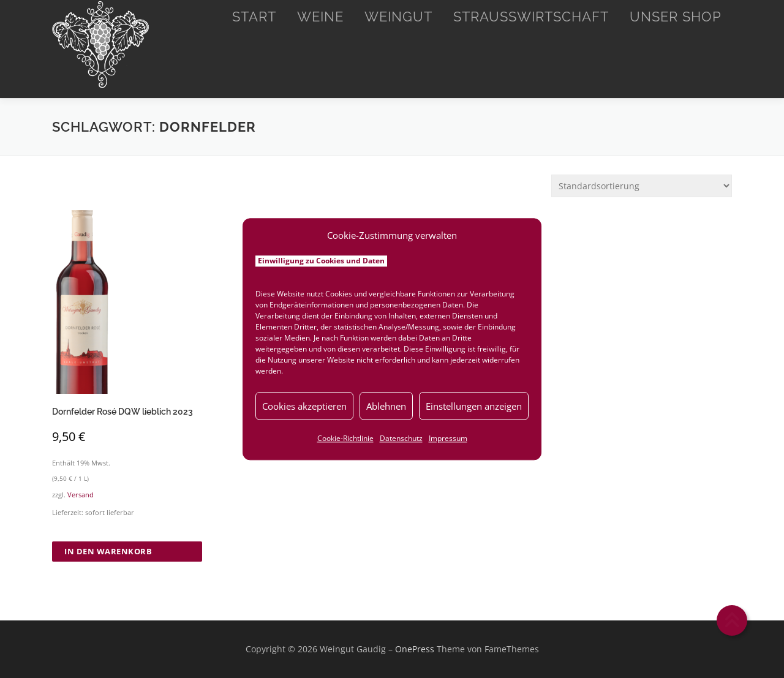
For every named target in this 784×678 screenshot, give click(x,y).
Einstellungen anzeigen (474, 406)
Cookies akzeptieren (304, 406)
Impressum (448, 438)
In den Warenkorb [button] (108, 551)
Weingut (398, 17)
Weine (320, 17)
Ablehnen (386, 406)
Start (254, 17)
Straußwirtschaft (531, 17)
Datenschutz (401, 438)
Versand (81, 495)
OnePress (415, 649)
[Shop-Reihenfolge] (642, 186)
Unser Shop (676, 17)
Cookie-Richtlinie (345, 438)
